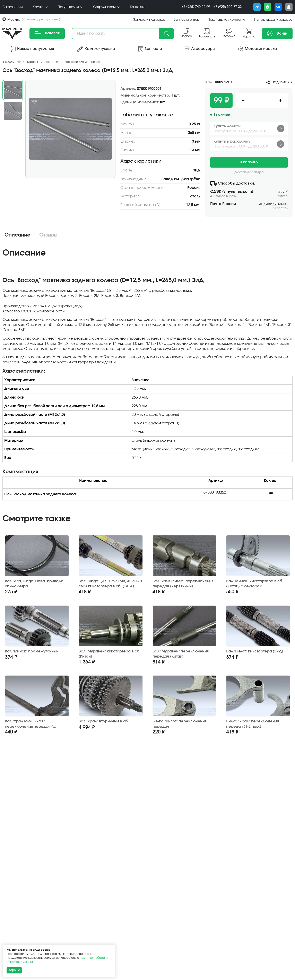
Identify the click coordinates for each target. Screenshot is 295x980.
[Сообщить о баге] (289, 7)
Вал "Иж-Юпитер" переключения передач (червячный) (183, 584)
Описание (17, 235)
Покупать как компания (227, 20)
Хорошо (14, 970)
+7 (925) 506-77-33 (228, 7)
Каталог (47, 33)
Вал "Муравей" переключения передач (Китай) (181, 654)
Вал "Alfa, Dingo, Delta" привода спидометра (34, 584)
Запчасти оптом (187, 20)
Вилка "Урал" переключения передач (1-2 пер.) (253, 724)
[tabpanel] (147, 377)
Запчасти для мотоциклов (83, 62)
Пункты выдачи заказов (273, 20)
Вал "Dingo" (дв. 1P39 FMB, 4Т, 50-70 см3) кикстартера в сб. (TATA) (110, 584)
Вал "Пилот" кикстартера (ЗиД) (255, 651)
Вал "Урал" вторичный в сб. (104, 721)
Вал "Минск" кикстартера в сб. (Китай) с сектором (255, 584)
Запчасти (51, 62)
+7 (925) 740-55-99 (196, 7)
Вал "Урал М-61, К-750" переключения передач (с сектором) (30, 724)
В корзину (249, 162)
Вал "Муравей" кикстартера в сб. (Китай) (110, 654)
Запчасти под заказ (149, 20)
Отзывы (48, 235)
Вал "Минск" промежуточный (32, 651)
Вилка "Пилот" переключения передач (180, 724)
